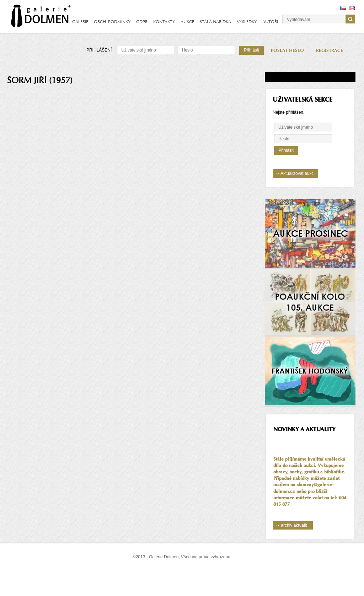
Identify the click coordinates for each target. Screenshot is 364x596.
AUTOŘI (270, 22)
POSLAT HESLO (287, 50)
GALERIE (80, 22)
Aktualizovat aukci (298, 173)
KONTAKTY (164, 22)
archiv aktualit (294, 525)
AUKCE (187, 22)
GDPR (142, 22)
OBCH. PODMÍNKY (112, 22)
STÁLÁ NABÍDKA (215, 22)
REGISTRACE (330, 50)
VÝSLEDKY (247, 22)
